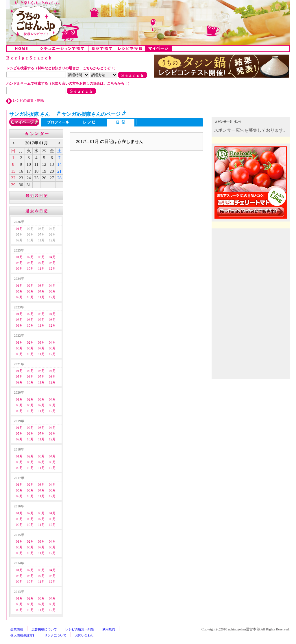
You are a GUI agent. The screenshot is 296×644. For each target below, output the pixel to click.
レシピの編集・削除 (28, 100)
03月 (41, 257)
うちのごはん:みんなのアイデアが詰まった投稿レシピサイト (148, 23)
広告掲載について (44, 629)
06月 (30, 263)
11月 (41, 269)
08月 (52, 263)
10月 (30, 269)
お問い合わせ (84, 635)
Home (22, 49)
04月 (52, 257)
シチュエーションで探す (63, 49)
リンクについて (55, 635)
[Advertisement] (251, 268)
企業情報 (17, 629)
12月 (52, 269)
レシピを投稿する (130, 49)
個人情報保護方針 (23, 635)
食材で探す (102, 49)
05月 (19, 263)
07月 (41, 263)
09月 (19, 269)
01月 (19, 229)
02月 (30, 257)
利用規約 (109, 629)
